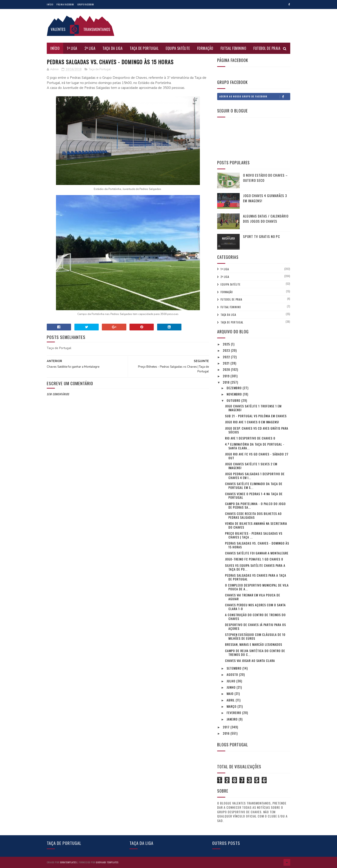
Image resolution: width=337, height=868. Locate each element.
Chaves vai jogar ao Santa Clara (250, 660)
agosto (233, 674)
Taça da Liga (113, 48)
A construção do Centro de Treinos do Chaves (255, 617)
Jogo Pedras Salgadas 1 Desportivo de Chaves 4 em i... (255, 476)
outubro (234, 400)
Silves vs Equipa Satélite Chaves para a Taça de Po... (255, 567)
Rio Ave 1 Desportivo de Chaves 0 (250, 438)
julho (231, 681)
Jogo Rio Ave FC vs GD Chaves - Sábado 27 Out (257, 456)
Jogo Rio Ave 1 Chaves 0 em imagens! (252, 422)
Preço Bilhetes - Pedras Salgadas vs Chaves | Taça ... (254, 535)
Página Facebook (65, 4)
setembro (234, 668)
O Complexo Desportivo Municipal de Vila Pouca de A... (257, 587)
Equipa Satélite (178, 48)
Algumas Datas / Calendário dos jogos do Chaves (266, 219)
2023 (227, 350)
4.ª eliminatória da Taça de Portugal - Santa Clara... (255, 446)
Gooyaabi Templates (107, 862)
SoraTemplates (68, 862)
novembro (235, 394)
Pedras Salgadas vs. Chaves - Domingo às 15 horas (257, 545)
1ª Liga (72, 48)
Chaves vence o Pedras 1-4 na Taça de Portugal (254, 496)
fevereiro (234, 713)
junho (232, 687)
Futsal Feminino (233, 48)
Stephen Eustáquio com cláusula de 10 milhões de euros (255, 636)
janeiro (233, 719)
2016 (227, 733)
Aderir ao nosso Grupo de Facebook (255, 97)
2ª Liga (90, 48)
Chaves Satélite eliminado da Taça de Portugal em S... (254, 486)
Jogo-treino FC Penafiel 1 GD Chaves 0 (254, 559)
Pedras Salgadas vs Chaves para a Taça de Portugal (256, 577)
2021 (227, 363)
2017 (227, 727)
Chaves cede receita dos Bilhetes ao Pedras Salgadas (253, 515)
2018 (227, 382)
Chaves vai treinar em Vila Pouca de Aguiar (253, 597)
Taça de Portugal (144, 48)
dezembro (235, 388)
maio (231, 693)
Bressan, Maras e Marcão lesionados (254, 644)
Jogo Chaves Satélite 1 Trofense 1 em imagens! (253, 408)
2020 (227, 369)
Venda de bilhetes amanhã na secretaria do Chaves (256, 525)
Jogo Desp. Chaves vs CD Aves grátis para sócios (257, 430)
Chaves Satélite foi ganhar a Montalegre (257, 553)
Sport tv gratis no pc (261, 236)
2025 (227, 344)
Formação (205, 48)
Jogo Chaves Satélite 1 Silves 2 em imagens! (251, 466)
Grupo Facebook (86, 4)
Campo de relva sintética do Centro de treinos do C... (255, 653)
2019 (227, 376)
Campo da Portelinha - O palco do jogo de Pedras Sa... (255, 505)
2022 (227, 357)
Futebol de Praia (267, 48)
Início (50, 4)
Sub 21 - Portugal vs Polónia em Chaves (256, 416)
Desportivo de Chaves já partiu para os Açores (256, 626)
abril (231, 700)
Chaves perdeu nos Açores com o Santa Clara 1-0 (255, 607)
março (232, 706)
